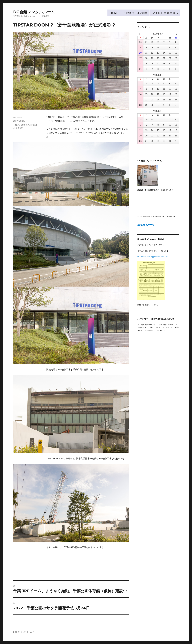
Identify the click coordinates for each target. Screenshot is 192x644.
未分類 (20, 128)
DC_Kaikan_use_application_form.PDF (153, 257)
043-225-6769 (146, 225)
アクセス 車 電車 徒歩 (165, 13)
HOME (114, 13)
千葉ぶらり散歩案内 (21, 125)
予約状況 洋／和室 (136, 13)
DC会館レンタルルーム (34, 12)
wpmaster (18, 117)
